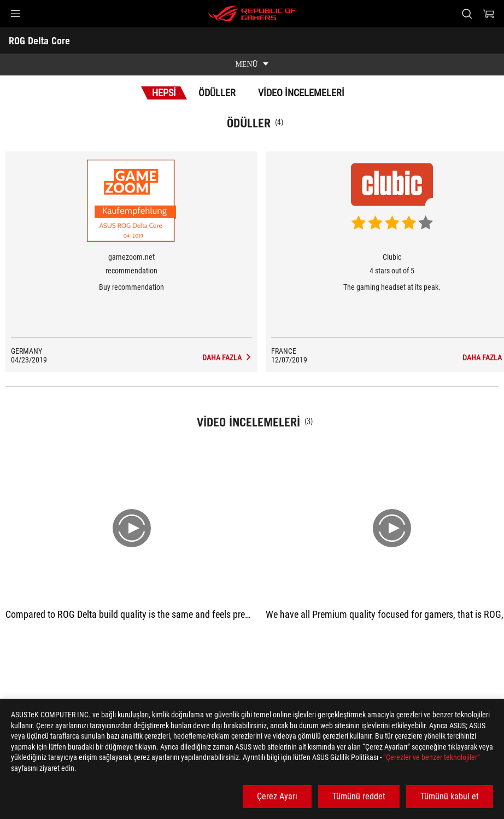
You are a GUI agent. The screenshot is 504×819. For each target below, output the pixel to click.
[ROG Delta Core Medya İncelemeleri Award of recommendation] (227, 358)
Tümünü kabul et (450, 796)
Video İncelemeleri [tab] (301, 93)
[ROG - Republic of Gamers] (252, 14)
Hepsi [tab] (164, 93)
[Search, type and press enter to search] (467, 14)
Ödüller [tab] (217, 93)
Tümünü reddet (359, 796)
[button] (15, 14)
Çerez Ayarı (277, 796)
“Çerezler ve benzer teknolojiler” (432, 757)
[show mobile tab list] (252, 65)
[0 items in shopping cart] (489, 14)
